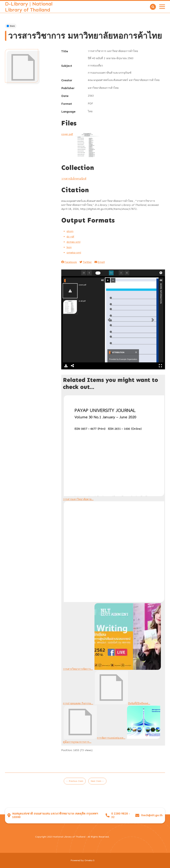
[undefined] (98, 273)
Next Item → (97, 781)
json (69, 247)
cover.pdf (67, 134)
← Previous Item (75, 781)
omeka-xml (74, 253)
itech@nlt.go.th (152, 815)
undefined (161, 273)
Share (73, 366)
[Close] (136, 352)
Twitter (86, 262)
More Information (161, 285)
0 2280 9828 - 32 (121, 815)
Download (66, 366)
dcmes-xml (73, 242)
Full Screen (160, 366)
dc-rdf (70, 237)
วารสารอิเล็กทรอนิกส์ (74, 179)
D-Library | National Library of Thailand (29, 7)
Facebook (69, 262)
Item (11, 26)
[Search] (153, 7)
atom (70, 231)
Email (100, 262)
